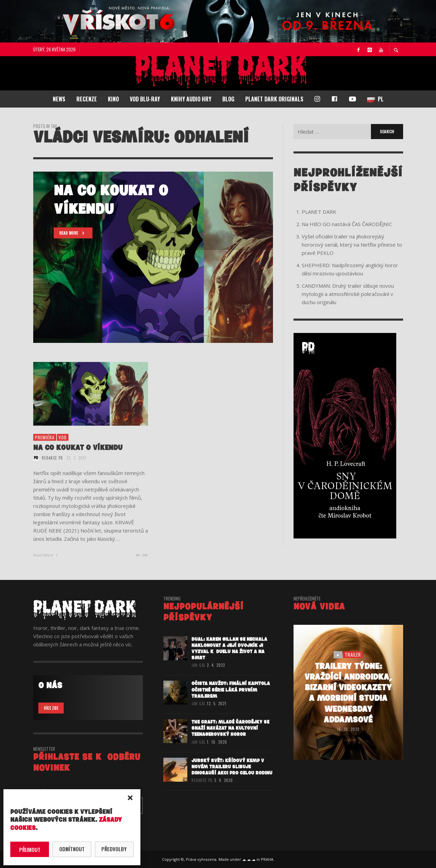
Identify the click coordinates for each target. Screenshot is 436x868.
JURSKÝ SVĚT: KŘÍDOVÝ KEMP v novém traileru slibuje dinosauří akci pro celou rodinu (232, 783)
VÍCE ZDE (51, 708)
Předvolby (114, 849)
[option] (153, 257)
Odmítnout (72, 849)
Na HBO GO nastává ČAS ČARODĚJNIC (347, 224)
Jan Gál (198, 679)
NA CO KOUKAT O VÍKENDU (78, 461)
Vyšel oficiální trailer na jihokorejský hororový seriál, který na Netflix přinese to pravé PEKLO (352, 245)
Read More (46, 568)
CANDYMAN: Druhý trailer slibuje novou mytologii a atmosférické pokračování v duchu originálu (348, 294)
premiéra (45, 451)
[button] (130, 798)
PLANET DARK (319, 212)
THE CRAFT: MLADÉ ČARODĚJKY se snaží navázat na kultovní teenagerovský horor (230, 743)
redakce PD (52, 471)
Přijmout (30, 850)
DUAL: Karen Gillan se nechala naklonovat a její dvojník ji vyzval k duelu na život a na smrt (229, 662)
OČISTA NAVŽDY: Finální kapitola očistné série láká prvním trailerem (231, 704)
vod (63, 451)
